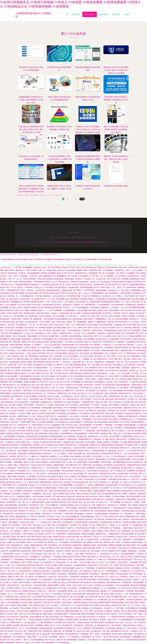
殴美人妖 (41, 416)
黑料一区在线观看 (123, 542)
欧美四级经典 (27, 370)
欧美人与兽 (80, 568)
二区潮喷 (129, 600)
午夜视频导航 (126, 582)
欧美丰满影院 (140, 491)
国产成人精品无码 (22, 402)
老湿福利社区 (47, 631)
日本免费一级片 (66, 468)
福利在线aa (102, 333)
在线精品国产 (62, 534)
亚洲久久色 (36, 422)
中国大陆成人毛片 (24, 468)
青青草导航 (57, 631)
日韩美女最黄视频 (72, 537)
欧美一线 (82, 502)
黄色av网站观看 (66, 548)
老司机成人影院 (55, 499)
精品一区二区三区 (98, 562)
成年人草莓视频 (123, 279)
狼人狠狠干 (78, 313)
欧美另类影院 (65, 419)
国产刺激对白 (90, 459)
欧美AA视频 (21, 442)
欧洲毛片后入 (19, 310)
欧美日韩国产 (142, 522)
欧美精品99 (112, 411)
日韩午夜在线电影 (118, 580)
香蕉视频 (110, 568)
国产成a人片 (31, 474)
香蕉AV (23, 290)
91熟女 (9, 356)
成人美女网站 (122, 411)
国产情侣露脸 (29, 405)
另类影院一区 (134, 370)
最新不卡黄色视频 (75, 339)
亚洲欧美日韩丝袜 (129, 625)
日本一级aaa (81, 539)
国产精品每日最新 (53, 293)
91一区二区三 (51, 299)
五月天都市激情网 (65, 545)
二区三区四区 (43, 637)
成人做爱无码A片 (86, 537)
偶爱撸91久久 (122, 628)
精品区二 (21, 287)
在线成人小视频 (95, 416)
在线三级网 (110, 399)
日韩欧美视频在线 (73, 582)
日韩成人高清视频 (35, 620)
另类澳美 (13, 456)
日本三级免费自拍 (91, 368)
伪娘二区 (88, 342)
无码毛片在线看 (78, 459)
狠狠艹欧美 (52, 525)
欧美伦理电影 (124, 474)
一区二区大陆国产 (137, 270)
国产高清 (43, 293)
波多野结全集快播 (33, 431)
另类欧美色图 (67, 557)
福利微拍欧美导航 (30, 479)
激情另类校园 (36, 539)
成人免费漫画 (38, 597)
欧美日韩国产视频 (132, 602)
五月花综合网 (38, 542)
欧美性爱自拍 (101, 614)
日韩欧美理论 (5, 422)
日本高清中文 (16, 494)
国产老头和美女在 (22, 557)
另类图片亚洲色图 (89, 548)
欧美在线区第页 (120, 465)
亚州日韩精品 (91, 391)
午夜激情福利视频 (52, 519)
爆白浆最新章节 (63, 597)
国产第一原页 (13, 388)
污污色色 (80, 580)
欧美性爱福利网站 (11, 505)
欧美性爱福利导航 (93, 594)
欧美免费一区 (107, 488)
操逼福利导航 (73, 287)
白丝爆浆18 (70, 554)
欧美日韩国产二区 (27, 299)
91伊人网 (73, 488)
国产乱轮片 (15, 422)
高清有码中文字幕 (36, 451)
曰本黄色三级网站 (119, 496)
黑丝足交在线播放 (83, 494)
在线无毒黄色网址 (125, 299)
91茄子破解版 (63, 542)
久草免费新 (64, 336)
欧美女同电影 (51, 413)
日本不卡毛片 (61, 517)
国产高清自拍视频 (133, 496)
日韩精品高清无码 (119, 508)
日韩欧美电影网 (112, 559)
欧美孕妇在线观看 (40, 391)
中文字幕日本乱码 (45, 348)
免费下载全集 (110, 439)
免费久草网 (98, 542)
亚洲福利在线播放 (37, 545)
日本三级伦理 (95, 551)
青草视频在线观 (117, 597)
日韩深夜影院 (93, 273)
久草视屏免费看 (93, 462)
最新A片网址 (96, 316)
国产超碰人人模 (100, 356)
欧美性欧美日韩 (46, 442)
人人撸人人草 (9, 565)
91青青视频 (108, 425)
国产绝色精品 (98, 465)
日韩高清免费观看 (57, 634)
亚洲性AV (41, 302)
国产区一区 (98, 537)
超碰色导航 (80, 496)
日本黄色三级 (85, 316)
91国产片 (26, 399)
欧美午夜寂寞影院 (100, 582)
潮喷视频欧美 (82, 322)
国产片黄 (105, 316)
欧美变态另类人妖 (128, 468)
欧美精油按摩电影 (107, 302)
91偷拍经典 (127, 408)
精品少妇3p (20, 643)
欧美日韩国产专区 (106, 476)
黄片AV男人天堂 (86, 611)
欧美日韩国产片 (115, 376)
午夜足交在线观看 (106, 325)
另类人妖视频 (133, 505)
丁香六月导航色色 (115, 402)
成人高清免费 (9, 379)
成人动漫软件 (73, 588)
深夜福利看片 (128, 539)
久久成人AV (116, 554)
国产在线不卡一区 (84, 393)
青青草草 (60, 365)
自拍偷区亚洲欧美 (72, 388)
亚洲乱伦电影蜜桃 (7, 574)
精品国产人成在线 (128, 313)
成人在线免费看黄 (134, 356)
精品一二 (96, 554)
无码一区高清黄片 (111, 353)
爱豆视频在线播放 (61, 491)
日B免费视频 (86, 419)
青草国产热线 (136, 451)
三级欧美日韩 (60, 611)
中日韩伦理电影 (125, 339)
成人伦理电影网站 (48, 643)
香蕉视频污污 (20, 580)
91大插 (9, 431)
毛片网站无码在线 (103, 580)
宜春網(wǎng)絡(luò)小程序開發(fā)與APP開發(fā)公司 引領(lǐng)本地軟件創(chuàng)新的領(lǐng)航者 (88, 129)
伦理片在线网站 (32, 580)
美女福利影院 (138, 600)
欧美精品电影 (13, 273)
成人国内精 (73, 393)
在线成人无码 (135, 405)
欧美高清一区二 (14, 296)
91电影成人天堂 (111, 382)
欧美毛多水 (18, 439)
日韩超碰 (67, 482)
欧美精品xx (5, 491)
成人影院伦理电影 (112, 485)
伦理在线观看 (95, 302)
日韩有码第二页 (59, 356)
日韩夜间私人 (76, 637)
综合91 (64, 330)
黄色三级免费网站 (112, 293)
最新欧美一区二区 (100, 588)
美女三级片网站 (75, 608)
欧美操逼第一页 (49, 562)
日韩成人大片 (39, 287)
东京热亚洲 (14, 499)
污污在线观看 (139, 456)
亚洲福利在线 (57, 451)
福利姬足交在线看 (42, 342)
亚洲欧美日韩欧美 (14, 588)
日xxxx (2, 600)
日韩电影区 (31, 459)
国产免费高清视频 (69, 451)
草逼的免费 (77, 362)
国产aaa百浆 (68, 462)
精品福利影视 (138, 525)
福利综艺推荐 (58, 482)
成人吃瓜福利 (56, 602)
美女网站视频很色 (82, 307)
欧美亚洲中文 (43, 479)
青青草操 (107, 542)
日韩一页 (129, 302)
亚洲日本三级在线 (49, 574)
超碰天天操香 (9, 270)
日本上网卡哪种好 (45, 330)
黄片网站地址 (89, 385)
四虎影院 (143, 531)
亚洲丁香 (46, 419)
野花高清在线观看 (12, 600)
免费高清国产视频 (134, 465)
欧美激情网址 (49, 611)
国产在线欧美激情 (55, 359)
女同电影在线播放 (122, 574)
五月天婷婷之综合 (139, 571)
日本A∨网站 (79, 479)
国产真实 (22, 388)
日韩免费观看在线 (66, 433)
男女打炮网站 (36, 373)
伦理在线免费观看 (26, 282)
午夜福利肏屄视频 (74, 296)
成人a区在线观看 (77, 376)
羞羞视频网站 (28, 267)
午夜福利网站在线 (66, 313)
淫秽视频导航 (79, 625)
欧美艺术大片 (9, 285)
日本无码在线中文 (49, 379)
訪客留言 (127, 14)
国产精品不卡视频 (107, 594)
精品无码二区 (24, 511)
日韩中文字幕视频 (108, 551)
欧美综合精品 (105, 282)
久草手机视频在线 (56, 310)
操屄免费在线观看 (80, 365)
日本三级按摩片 (96, 345)
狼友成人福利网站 (47, 422)
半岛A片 (126, 476)
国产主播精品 (8, 474)
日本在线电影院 (84, 413)
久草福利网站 (109, 348)
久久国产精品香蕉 (16, 348)
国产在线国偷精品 (46, 276)
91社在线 (55, 485)
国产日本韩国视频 (74, 382)
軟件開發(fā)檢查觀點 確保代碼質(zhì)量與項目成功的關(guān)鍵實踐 (88, 159)
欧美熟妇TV (107, 508)
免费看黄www (106, 307)
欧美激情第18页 (79, 454)
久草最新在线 (36, 571)
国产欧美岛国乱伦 (122, 322)
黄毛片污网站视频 (16, 479)
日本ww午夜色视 (65, 385)
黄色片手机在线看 (19, 336)
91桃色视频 (112, 479)
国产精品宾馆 (114, 637)
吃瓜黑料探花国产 (140, 620)
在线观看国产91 (7, 559)
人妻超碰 (100, 379)
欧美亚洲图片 (102, 411)
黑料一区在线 (16, 568)
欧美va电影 (91, 502)
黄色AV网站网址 (76, 456)
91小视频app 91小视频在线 (38, 456)
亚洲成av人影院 (106, 620)
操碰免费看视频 (12, 508)
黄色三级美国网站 (49, 350)
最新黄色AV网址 (103, 531)
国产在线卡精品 (135, 348)
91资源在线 (107, 345)
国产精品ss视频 (51, 439)
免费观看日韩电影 (129, 376)
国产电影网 (124, 370)
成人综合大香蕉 (12, 511)
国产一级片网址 (125, 359)
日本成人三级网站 (51, 565)
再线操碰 (92, 614)
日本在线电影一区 (103, 468)
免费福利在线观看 (57, 436)
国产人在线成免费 (60, 591)
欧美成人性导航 (140, 391)
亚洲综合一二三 (105, 617)
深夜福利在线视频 (83, 499)
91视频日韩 (120, 416)
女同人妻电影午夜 (91, 597)
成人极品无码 (96, 631)
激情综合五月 (80, 471)
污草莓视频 (131, 439)
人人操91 (112, 373)
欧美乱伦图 (71, 580)
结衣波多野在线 (25, 571)
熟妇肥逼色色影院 (130, 545)
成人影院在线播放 (101, 422)
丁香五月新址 (136, 448)
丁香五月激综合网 (77, 482)
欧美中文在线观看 (36, 488)
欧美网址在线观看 (67, 505)
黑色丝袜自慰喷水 (61, 287)
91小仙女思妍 (117, 345)
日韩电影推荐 (57, 594)
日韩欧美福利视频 (107, 350)
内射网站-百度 (136, 548)
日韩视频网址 (63, 511)
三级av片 (126, 482)
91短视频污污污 (125, 571)
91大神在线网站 (100, 299)
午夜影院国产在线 (45, 396)
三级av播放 (125, 290)
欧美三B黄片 (28, 525)
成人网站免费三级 (97, 499)
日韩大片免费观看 (84, 628)
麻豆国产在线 (70, 551)
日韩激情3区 (34, 285)
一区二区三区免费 (123, 373)
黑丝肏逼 (22, 273)
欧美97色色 (65, 293)
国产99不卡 (98, 336)
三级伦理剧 (86, 330)
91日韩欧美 (133, 382)
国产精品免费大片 (31, 622)
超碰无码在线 (128, 528)
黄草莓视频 (134, 562)
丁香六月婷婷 (9, 330)
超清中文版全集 (121, 399)
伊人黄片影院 (103, 448)
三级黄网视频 (18, 462)
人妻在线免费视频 (85, 425)
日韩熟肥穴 (113, 548)
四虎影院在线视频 (115, 545)
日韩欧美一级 (11, 359)
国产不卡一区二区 (15, 279)
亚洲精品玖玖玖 (76, 431)
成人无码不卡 (13, 571)
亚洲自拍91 (89, 519)
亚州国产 (48, 496)
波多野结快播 (14, 362)
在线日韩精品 (79, 514)
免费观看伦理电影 (118, 602)
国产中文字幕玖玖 (72, 405)
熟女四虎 (6, 514)
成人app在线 (5, 368)
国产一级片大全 (88, 362)
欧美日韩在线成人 (34, 594)
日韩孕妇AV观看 (85, 491)
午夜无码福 (140, 365)
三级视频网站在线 (14, 539)
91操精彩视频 (34, 402)
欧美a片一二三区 (124, 451)
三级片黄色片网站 (80, 448)
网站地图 (108, 259)
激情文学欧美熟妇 (66, 565)
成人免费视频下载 (69, 631)
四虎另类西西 (114, 310)
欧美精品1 (56, 605)
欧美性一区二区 (102, 548)
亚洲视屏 (110, 276)
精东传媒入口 (134, 319)
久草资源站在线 (7, 428)
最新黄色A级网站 (114, 511)
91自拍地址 (105, 405)
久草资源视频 (71, 350)
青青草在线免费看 (134, 442)
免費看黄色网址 (59, 465)
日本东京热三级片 (21, 631)
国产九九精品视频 (69, 270)
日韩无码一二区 (69, 307)
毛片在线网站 (111, 562)
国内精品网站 (103, 545)
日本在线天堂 (139, 396)
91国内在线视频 (79, 559)
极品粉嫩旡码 (116, 631)
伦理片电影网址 (115, 316)
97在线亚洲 (57, 557)
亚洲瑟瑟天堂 (68, 625)
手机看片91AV (109, 608)
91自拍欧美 (84, 416)
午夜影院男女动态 (105, 474)
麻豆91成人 (120, 622)
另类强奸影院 (16, 319)
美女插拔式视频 (138, 299)
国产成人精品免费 (43, 634)
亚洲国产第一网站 (59, 582)
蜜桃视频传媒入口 (22, 517)
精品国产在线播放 (30, 307)
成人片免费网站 (129, 471)
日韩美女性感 (114, 448)
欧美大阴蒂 (57, 442)
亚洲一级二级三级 (92, 482)
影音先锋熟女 (95, 574)
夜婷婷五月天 (74, 353)
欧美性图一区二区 (66, 474)
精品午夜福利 (105, 605)
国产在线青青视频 (67, 519)
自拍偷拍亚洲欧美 (127, 491)
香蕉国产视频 (25, 422)
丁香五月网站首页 (52, 468)
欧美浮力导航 (75, 267)
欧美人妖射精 (32, 353)
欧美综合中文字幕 (52, 362)
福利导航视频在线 (123, 385)
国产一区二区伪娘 (131, 597)
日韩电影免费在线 (55, 462)
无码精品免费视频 (137, 422)
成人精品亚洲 (14, 608)
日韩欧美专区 (92, 565)
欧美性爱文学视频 (54, 428)
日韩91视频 (79, 554)
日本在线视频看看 (33, 273)
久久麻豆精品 (36, 531)
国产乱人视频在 (121, 551)
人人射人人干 (108, 456)
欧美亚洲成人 (110, 585)
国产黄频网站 (12, 305)
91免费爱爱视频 (127, 436)
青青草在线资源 (73, 399)
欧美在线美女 (89, 376)
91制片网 (64, 605)
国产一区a (62, 399)
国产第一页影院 (100, 287)
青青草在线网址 (53, 585)
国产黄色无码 (73, 502)
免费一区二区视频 (45, 270)
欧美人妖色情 (41, 459)
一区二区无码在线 (55, 368)
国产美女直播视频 (77, 597)
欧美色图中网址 (63, 525)
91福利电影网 (22, 485)
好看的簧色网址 (46, 482)
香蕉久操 (113, 531)
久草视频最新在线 (13, 290)
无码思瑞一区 (29, 345)
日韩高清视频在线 (131, 608)
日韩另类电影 (38, 370)
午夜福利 (127, 413)
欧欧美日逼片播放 (83, 631)
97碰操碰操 (20, 436)
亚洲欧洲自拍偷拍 (53, 290)
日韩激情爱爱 (78, 379)
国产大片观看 (52, 333)
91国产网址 (18, 267)
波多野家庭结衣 (139, 539)
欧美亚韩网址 (77, 600)
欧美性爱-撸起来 (26, 600)
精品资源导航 (112, 299)
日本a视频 (96, 393)
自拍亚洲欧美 (62, 574)
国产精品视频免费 (108, 494)
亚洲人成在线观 (42, 462)
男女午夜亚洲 (130, 296)
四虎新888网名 (82, 270)
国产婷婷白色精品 (47, 614)
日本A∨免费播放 (71, 476)
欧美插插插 (91, 468)
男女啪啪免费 (59, 628)
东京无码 (135, 531)
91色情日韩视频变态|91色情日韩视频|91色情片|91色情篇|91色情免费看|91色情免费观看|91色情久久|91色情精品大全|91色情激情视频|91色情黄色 (52, 259)
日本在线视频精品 (32, 628)
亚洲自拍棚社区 (26, 376)
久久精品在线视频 (53, 471)
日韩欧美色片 (47, 454)
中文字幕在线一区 (94, 640)
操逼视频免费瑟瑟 (84, 488)
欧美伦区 (142, 537)
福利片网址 (20, 322)
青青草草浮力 (102, 505)
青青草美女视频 (23, 359)
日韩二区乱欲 (36, 643)
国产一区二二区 (59, 554)
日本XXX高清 (112, 279)
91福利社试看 (82, 328)
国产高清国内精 (125, 485)
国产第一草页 (51, 534)
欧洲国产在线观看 (13, 625)
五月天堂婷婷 (43, 336)
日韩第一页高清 (6, 313)
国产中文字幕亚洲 (47, 445)
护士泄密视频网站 (140, 350)
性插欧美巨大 (67, 448)
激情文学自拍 (17, 548)
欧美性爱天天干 (113, 505)
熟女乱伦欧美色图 (38, 413)
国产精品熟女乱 (86, 582)
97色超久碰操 (63, 488)
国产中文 (63, 382)
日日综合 (47, 425)
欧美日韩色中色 (124, 548)
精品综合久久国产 (40, 267)
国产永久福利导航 (27, 433)
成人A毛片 (115, 379)
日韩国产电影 (35, 508)
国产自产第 (103, 368)
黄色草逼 (137, 282)
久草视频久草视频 (49, 620)
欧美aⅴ (115, 620)
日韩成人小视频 (102, 396)
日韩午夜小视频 (138, 459)
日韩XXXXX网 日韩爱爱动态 (32, 588)
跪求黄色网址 (57, 307)
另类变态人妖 (94, 282)
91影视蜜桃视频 (69, 310)
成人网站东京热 (102, 339)
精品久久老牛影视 (109, 328)
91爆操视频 (20, 496)
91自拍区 (130, 456)
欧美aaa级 (8, 405)
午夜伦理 (27, 554)
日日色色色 (51, 517)
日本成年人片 (118, 488)
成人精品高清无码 (100, 359)
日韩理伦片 (60, 551)
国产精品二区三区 (40, 525)
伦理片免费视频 (58, 494)
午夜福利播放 (22, 454)
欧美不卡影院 (47, 537)
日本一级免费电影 (122, 388)
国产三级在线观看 (82, 345)
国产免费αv (4, 471)
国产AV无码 (14, 514)
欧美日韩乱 (25, 448)
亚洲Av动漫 (123, 267)
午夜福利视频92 (9, 554)
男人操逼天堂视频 (34, 514)
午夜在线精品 (56, 571)
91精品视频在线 (103, 305)
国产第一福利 (73, 491)
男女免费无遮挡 (72, 465)
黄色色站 (13, 416)
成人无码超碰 (35, 359)
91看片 (10, 276)
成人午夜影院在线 (31, 316)
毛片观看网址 (110, 273)
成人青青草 (87, 456)
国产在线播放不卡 (86, 571)
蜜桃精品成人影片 (133, 517)
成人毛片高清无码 (132, 362)
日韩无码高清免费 (137, 519)
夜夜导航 (66, 571)
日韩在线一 (31, 290)
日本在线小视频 (12, 614)
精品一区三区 (11, 287)
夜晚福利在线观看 (46, 628)
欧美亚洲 (65, 267)
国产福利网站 (115, 405)
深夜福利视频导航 (85, 439)
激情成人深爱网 (26, 362)
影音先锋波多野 (120, 456)
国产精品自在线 (88, 382)
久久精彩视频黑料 (126, 620)
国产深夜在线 (112, 459)
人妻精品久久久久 (137, 631)
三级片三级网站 (10, 605)
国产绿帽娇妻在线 (16, 333)
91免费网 (136, 502)
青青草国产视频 (38, 502)
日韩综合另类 (25, 522)
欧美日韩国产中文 (31, 328)
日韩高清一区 (96, 488)
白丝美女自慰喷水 (76, 422)
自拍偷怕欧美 (39, 491)
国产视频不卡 (79, 290)
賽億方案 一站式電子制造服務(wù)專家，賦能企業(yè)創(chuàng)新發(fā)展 (116, 159)
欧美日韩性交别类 (19, 431)
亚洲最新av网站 (107, 433)
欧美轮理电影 (90, 290)
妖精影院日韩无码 (29, 591)
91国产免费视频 (115, 502)
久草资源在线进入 (31, 322)
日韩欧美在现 (101, 568)
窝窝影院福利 (135, 279)
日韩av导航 (134, 402)
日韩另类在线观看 (68, 568)
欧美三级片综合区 (40, 428)
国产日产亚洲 (52, 459)
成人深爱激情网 (133, 285)
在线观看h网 (99, 362)
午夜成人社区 (52, 511)
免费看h (27, 496)
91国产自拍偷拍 (32, 270)
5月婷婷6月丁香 (75, 525)
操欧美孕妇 (57, 330)
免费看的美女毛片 (36, 611)
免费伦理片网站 (14, 577)
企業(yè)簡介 (76, 14)
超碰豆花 (66, 359)
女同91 (27, 643)
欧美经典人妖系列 (83, 428)
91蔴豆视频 (54, 419)
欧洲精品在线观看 (41, 368)
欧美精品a (129, 282)
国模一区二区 (99, 571)
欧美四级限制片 (91, 305)
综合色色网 (12, 454)
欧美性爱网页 (131, 499)
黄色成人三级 (95, 494)
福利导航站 (93, 310)
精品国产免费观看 (36, 528)
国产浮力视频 (78, 385)
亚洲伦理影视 (131, 287)
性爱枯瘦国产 (42, 559)
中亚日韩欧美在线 (87, 267)
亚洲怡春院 (37, 602)
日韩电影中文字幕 (86, 511)
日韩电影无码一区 (24, 425)
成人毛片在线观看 (115, 408)
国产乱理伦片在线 (139, 310)
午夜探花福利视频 (30, 279)
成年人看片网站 (116, 428)
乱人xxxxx (41, 519)
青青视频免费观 (36, 379)
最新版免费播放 (6, 393)
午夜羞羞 (116, 307)
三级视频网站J (37, 494)
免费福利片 (62, 439)
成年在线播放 (140, 591)
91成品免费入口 (129, 514)
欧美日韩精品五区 (68, 499)
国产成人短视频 (121, 494)
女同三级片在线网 (79, 468)
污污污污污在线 (99, 399)
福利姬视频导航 (17, 302)
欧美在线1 (98, 388)
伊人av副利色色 (70, 436)
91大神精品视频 (89, 431)
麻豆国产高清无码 (126, 559)
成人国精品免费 (55, 345)
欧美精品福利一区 (63, 562)
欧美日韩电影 (75, 419)
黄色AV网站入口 (119, 640)
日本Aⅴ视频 (49, 287)
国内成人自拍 (72, 591)
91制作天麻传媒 (34, 605)
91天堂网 (27, 439)
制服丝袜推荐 (87, 637)
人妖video (87, 293)
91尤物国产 (65, 431)
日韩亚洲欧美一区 (116, 514)
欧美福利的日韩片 (22, 330)
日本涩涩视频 (89, 479)
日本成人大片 (8, 316)
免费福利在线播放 (107, 445)
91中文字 (69, 379)
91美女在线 (10, 325)
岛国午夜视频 (98, 611)
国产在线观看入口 (15, 525)
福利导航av (48, 296)
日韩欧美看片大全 (60, 402)
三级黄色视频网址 (98, 293)
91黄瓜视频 (127, 433)
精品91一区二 (111, 287)
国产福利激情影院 (71, 640)
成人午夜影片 (112, 356)
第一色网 (92, 505)
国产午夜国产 (141, 296)
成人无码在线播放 (19, 542)
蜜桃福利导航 (101, 534)
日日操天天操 (101, 279)
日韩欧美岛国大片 (110, 342)
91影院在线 (140, 316)
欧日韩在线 (9, 631)
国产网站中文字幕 (53, 548)
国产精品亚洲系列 (7, 402)
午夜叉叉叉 (135, 479)
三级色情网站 (95, 307)
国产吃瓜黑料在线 (131, 488)
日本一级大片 (46, 594)
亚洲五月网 (122, 330)
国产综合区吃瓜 (103, 419)
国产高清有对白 (78, 368)
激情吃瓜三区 (16, 591)
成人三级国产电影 (85, 465)
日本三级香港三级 (62, 422)
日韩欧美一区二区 (7, 594)
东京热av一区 (38, 562)
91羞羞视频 (125, 368)
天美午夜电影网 (112, 267)
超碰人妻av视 (43, 499)
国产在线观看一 (116, 528)
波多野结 (44, 273)
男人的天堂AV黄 (42, 382)
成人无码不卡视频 (7, 353)
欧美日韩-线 (46, 485)
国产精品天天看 (72, 425)
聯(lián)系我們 (104, 14)
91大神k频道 (45, 285)
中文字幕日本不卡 (72, 316)
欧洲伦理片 (118, 522)
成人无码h (74, 562)
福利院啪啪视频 (130, 425)
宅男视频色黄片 (35, 557)
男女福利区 (71, 622)
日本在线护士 (121, 431)
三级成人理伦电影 (139, 339)
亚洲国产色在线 (59, 537)
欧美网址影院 (24, 528)
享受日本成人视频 (129, 325)
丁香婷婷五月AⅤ (46, 522)
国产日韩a (33, 499)
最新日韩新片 (139, 528)
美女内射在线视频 (32, 293)
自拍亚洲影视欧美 (61, 353)
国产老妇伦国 (9, 328)
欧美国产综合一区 (21, 574)
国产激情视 (61, 379)
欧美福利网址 (9, 643)
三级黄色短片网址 (95, 270)
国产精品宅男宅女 (9, 385)
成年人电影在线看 (61, 339)
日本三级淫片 (70, 539)
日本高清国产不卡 (90, 600)
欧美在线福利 (91, 442)
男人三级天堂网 (93, 365)
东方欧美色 (134, 474)
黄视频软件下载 (133, 273)
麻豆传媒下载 (136, 413)
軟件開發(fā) (64, 242)
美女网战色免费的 (61, 614)
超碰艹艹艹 (35, 522)
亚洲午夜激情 (83, 282)
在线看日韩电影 (23, 416)
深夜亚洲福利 (99, 382)
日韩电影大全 (99, 585)
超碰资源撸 (101, 322)
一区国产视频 (68, 514)
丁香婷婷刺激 (38, 282)
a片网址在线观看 (100, 511)
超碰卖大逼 (142, 488)
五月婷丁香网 (113, 359)
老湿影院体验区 (101, 290)
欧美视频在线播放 (124, 459)
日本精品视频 (113, 339)
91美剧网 (55, 411)
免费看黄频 (37, 319)
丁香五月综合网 (126, 310)
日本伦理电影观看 (93, 454)
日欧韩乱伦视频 (126, 379)
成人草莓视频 (5, 494)
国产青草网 (107, 313)
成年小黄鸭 (48, 554)
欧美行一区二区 (50, 370)
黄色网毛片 (80, 279)
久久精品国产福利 (60, 622)
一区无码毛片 (33, 276)
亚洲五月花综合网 (7, 310)
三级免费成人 (110, 499)
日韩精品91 (89, 514)
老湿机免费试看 (36, 617)
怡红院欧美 (84, 620)
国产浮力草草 (69, 273)
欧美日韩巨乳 (78, 585)
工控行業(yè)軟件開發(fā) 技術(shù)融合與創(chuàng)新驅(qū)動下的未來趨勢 (59, 159)
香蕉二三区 (70, 325)
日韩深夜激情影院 (135, 411)
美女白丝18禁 (54, 382)
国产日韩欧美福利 (124, 531)
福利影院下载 (40, 299)
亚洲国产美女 (11, 485)
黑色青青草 (20, 328)
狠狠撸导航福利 (96, 313)
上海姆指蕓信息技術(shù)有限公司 (77, 242)
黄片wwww (57, 448)
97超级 (26, 545)
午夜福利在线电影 (83, 622)
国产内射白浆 (121, 517)
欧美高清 (128, 328)
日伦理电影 (115, 442)
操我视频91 (121, 342)
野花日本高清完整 (118, 282)
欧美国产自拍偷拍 (35, 574)
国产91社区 (72, 328)
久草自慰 (92, 396)
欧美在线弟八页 (97, 348)
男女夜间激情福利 (81, 433)
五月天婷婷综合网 (117, 305)
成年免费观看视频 (119, 462)
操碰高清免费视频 (138, 307)
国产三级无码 (110, 517)
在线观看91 (61, 620)
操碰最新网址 (78, 545)
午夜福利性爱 (123, 382)
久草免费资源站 (130, 305)
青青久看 (84, 614)
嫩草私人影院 (34, 482)
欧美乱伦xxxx (125, 448)
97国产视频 (119, 608)
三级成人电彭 (52, 577)
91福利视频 (118, 325)
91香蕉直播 (88, 554)
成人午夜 (82, 591)
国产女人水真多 (12, 582)
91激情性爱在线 (137, 385)
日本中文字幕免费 (125, 614)
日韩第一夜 (4, 299)
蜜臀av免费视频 (31, 310)
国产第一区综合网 (81, 396)
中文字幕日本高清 (24, 305)
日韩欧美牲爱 (106, 634)
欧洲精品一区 (65, 411)
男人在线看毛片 (103, 391)
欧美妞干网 (49, 502)
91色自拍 (105, 637)
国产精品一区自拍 (16, 307)
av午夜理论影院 (46, 508)
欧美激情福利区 (49, 551)
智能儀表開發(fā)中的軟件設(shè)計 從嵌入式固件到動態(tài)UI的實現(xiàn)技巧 (31, 100)
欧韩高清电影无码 (132, 416)
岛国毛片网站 (13, 465)
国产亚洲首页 (61, 528)
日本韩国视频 (108, 270)
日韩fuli (59, 625)
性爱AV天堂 (47, 582)
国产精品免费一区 (63, 376)
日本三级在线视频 (45, 580)
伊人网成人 (56, 396)
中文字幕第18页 (50, 365)
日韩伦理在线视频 (86, 287)
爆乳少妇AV (74, 571)
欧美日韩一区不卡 (18, 628)
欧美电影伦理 (94, 620)
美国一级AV (118, 433)
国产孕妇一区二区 (99, 276)
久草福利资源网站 (76, 542)
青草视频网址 (101, 459)
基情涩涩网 (119, 445)
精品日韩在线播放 (41, 433)
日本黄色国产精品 (85, 408)
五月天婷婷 (135, 373)
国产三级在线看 (15, 342)
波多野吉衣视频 (126, 350)
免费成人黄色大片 (17, 622)
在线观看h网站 (15, 551)
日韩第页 (74, 411)
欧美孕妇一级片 (26, 597)
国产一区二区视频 (112, 565)
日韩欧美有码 (105, 554)
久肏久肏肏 (68, 365)
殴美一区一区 (128, 605)
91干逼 (94, 419)
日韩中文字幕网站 (105, 496)
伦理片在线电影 (50, 376)
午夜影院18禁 (118, 611)
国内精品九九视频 (54, 568)
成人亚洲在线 (11, 451)
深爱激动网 (134, 585)
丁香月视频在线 (15, 562)
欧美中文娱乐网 (91, 496)
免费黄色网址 (70, 279)
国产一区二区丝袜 (75, 605)
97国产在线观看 (71, 508)
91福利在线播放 (125, 293)
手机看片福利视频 (134, 508)
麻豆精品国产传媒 (37, 399)
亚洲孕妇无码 (99, 285)
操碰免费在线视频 (7, 439)
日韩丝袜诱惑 (11, 468)
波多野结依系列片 (125, 393)
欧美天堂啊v (58, 522)
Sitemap (106, 242)
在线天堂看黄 (67, 602)
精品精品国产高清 (46, 356)
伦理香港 (29, 428)
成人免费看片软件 (68, 391)
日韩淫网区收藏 (82, 528)
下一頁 (82, 199)
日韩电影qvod (91, 559)
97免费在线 (10, 488)
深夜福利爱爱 (58, 279)
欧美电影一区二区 (35, 485)
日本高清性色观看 (81, 522)
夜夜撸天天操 (137, 379)
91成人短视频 (74, 416)
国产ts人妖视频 (19, 428)
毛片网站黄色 (41, 517)
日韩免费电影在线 (27, 296)
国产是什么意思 (105, 597)
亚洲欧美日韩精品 (13, 433)
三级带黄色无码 (114, 396)
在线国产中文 (135, 368)
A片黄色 (7, 591)
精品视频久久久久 (25, 471)
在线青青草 (52, 273)
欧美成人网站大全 (60, 296)
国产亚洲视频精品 (60, 276)
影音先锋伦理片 (135, 454)
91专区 (43, 511)
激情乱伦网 (37, 582)
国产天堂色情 (47, 465)
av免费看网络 (136, 637)
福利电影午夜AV (72, 445)
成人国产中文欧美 (13, 448)
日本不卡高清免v (86, 399)
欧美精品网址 (63, 416)
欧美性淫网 (4, 342)
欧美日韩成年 (63, 577)
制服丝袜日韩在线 (118, 617)
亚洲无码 (3, 539)
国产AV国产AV (42, 474)
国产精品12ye (22, 456)
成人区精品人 (88, 285)
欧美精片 (129, 580)
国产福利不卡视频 (80, 557)
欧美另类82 (46, 571)
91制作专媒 (39, 296)
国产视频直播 (83, 476)
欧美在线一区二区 (52, 385)
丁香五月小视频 (85, 562)
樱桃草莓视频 (105, 602)
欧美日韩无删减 (92, 325)
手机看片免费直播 (135, 336)
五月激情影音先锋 (106, 522)
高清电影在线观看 (72, 620)
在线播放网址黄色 (88, 402)
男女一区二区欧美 (27, 577)
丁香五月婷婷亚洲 (67, 471)
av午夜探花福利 (105, 539)
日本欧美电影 (141, 419)
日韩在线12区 (133, 399)
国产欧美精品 (85, 353)
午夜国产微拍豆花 (13, 585)
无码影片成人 (74, 370)
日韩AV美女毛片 (26, 585)
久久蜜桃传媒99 (91, 333)
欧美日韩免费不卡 (13, 376)
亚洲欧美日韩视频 (87, 299)
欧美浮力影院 (70, 494)
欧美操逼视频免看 (38, 640)
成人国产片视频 (25, 413)
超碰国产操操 (103, 310)
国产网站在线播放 (57, 342)
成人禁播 (126, 402)
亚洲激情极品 (110, 622)
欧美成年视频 (48, 305)
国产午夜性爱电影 (59, 496)
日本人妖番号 (24, 499)
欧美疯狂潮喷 (115, 468)
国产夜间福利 (16, 534)
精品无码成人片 (93, 557)
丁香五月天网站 (90, 379)
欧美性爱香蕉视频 (38, 439)
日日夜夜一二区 (45, 411)
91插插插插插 (110, 362)
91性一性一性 (33, 325)
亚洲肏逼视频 (47, 408)
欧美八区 (104, 408)
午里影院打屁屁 (21, 419)
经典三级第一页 (12, 528)
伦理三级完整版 (37, 554)
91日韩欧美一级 (141, 554)
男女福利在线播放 (133, 640)
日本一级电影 (22, 350)
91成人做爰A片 (50, 528)
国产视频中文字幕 (51, 399)
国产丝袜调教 (19, 316)
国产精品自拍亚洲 (58, 539)
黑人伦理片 (97, 637)
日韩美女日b (5, 622)
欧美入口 (19, 554)
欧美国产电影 (18, 313)
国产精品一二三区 (122, 594)
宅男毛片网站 (74, 511)
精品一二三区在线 (33, 442)
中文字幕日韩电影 (32, 411)
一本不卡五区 (117, 539)
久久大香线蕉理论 (16, 634)
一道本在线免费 (48, 319)
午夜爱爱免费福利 (99, 491)
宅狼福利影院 (73, 574)
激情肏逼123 (20, 270)
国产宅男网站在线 (67, 617)
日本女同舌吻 (124, 422)
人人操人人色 (29, 333)
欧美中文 (19, 482)
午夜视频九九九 (105, 482)
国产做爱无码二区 (51, 542)
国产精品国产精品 (109, 416)
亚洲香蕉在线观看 (35, 454)
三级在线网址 (136, 568)
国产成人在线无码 (35, 419)
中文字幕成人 (135, 322)
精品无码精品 (55, 617)
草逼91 (30, 542)
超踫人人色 (121, 287)
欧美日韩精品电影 (79, 594)
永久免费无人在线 (110, 336)
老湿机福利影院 (30, 559)
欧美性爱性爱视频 (18, 293)
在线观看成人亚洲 (133, 342)
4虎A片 (113, 542)
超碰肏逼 (44, 359)
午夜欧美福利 (81, 325)
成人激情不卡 (121, 273)
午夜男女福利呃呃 (16, 345)
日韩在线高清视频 (121, 319)
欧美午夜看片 (14, 299)
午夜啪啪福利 (84, 634)
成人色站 (11, 580)
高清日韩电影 (114, 422)
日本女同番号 (93, 474)
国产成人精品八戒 (83, 551)
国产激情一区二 (21, 620)
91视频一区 (101, 559)
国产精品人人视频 (62, 608)
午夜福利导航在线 (130, 428)
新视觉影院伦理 (81, 273)
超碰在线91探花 (18, 356)
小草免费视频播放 (80, 565)
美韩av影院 (122, 356)
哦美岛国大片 (46, 388)
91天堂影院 (45, 431)
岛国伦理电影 (36, 408)
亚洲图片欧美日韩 (40, 600)
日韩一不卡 (120, 328)
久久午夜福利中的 (19, 637)
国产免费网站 (88, 542)
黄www (133, 419)
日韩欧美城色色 (28, 534)
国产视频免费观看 (66, 485)
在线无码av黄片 (76, 531)
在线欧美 (107, 379)
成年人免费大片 (17, 640)
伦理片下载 (23, 614)
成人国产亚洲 (110, 285)
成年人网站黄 (18, 405)
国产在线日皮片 (106, 557)
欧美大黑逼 (58, 514)
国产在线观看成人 (73, 517)
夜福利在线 (17, 393)
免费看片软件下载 (28, 342)
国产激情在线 (79, 519)
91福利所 (90, 485)
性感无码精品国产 (98, 628)
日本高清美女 (11, 350)
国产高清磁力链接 (131, 445)
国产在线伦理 (99, 519)
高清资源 (85, 605)
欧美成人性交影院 (16, 519)
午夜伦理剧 (46, 602)
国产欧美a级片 (59, 508)
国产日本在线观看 (134, 330)
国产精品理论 (104, 528)
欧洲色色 (95, 471)
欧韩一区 (13, 425)
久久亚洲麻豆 (90, 568)
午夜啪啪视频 (19, 559)
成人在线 (112, 600)
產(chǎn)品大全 (90, 14)
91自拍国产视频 (92, 539)
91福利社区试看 (30, 634)
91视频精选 (132, 494)
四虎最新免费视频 (22, 285)
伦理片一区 (48, 448)
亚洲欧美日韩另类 (114, 333)
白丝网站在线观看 (7, 557)
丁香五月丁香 (66, 600)
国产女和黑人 (11, 611)
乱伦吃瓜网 (111, 322)
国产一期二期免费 (25, 365)
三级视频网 (39, 625)
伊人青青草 (96, 408)
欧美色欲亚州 (63, 282)
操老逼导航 (71, 496)
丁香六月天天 (138, 559)
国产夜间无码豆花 (13, 445)
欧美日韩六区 (126, 588)
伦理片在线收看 (39, 362)
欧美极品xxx (14, 413)
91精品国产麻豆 (123, 562)
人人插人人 (139, 345)
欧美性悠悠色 (89, 319)
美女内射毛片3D (102, 502)
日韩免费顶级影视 (110, 330)
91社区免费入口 (80, 485)
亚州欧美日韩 (54, 479)
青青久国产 (137, 328)
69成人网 (130, 431)
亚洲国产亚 (139, 462)
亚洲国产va (137, 580)
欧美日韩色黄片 (136, 476)
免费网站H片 (54, 456)
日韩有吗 (98, 385)
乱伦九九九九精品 (81, 505)
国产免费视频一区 (95, 296)
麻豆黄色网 (10, 482)
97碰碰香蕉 (77, 548)
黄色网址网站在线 (136, 594)
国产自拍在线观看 (123, 585)
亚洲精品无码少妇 (39, 471)
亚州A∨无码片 (28, 368)
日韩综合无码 (120, 499)
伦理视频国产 (54, 637)
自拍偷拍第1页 (12, 502)
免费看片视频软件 (84, 350)
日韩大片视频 (9, 517)
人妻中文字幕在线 (30, 348)
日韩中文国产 (37, 305)
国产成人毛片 (137, 408)
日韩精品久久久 (114, 290)
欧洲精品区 (125, 405)
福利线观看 (118, 568)
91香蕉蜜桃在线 (68, 442)
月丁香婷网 (95, 405)
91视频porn (55, 313)
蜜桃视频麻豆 (132, 353)
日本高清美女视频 (128, 511)
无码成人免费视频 (103, 442)
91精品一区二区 (135, 577)
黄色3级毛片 (80, 391)
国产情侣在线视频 (116, 391)
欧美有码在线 (53, 474)
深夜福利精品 (72, 439)
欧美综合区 (25, 617)
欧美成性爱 (34, 505)
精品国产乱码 (97, 342)
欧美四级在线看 (48, 608)
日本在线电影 (97, 456)
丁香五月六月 (114, 577)
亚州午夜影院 (5, 568)
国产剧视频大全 (40, 333)
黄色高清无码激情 (122, 348)
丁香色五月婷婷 (94, 433)
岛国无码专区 (60, 405)
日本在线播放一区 (85, 276)
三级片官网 (118, 476)
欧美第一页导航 (62, 370)
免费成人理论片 (50, 625)
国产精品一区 (117, 482)
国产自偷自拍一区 (39, 393)
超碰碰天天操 (95, 445)
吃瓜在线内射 (88, 336)
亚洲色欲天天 (92, 448)
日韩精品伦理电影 (107, 454)
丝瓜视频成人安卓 (133, 617)
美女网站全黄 (82, 436)
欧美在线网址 (99, 370)
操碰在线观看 (16, 339)
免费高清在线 (84, 445)
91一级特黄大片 (66, 362)
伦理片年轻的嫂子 (46, 316)
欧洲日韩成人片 (102, 525)
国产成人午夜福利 (14, 370)
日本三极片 (106, 631)
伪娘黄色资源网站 (76, 336)
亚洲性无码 (67, 594)
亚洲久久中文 (46, 605)
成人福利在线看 (111, 451)
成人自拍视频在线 (24, 385)
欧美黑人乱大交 (139, 436)
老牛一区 (122, 353)
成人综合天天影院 (87, 356)
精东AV (117, 350)
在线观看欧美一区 (114, 588)
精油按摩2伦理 (117, 605)
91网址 (32, 517)
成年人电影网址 (124, 519)
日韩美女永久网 (121, 537)
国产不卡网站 (24, 508)
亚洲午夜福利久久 (50, 597)
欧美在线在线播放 (60, 580)
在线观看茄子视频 (11, 373)
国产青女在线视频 (128, 316)
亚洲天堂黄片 (27, 568)
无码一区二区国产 (58, 388)
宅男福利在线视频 (129, 522)
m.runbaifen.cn (55, 242)
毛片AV (134, 485)
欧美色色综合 (80, 442)
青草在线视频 (22, 605)
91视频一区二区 (115, 525)
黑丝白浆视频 (25, 608)
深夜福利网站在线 (93, 591)
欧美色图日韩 (68, 522)
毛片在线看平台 (20, 594)
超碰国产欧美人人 (38, 468)
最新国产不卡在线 (89, 525)
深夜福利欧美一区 (94, 436)
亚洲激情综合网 (111, 519)
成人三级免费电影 (73, 299)
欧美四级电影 (111, 628)
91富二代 (111, 319)
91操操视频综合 (136, 290)
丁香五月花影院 (45, 322)
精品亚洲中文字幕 (54, 600)
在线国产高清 (54, 336)
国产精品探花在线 (109, 385)
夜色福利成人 (98, 608)
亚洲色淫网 (54, 285)
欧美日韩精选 (54, 433)
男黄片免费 (109, 413)
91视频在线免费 (67, 290)
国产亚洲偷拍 (129, 391)
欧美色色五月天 (25, 373)
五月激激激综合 (21, 325)
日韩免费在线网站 (118, 591)
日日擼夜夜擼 (124, 419)
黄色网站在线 (94, 476)
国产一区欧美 (9, 419)
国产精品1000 (36, 608)
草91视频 (124, 442)
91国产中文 (120, 362)
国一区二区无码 (65, 285)
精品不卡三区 (51, 640)
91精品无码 (41, 279)
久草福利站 (124, 577)
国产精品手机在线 (127, 565)
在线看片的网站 (137, 542)
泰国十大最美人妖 (94, 328)
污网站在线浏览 (20, 474)
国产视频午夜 (139, 634)
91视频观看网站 (100, 319)
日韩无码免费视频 (30, 396)
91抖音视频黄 (118, 425)
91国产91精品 (137, 614)
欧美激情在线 (44, 436)
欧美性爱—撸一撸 (139, 302)
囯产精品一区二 (76, 359)
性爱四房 (37, 445)
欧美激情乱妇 (137, 293)
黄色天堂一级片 (76, 293)
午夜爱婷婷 (130, 591)
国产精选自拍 (127, 502)
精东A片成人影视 (38, 385)
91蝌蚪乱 (4, 525)
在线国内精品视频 (68, 345)
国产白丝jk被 (72, 276)
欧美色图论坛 (103, 373)
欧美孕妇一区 (90, 279)
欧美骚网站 (21, 476)
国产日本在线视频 (136, 574)
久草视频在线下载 (65, 333)
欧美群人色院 (117, 634)
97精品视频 (118, 413)
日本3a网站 (143, 399)
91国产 (48, 302)
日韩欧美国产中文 (87, 388)
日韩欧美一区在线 (89, 531)
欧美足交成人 (104, 471)
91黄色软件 (117, 313)
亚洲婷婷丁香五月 (84, 451)
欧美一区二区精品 (47, 405)
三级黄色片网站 (97, 330)
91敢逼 (37, 405)
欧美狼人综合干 (59, 325)
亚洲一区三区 (9, 496)
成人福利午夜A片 (133, 276)
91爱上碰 (102, 565)
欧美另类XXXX (93, 617)
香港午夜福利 (132, 628)
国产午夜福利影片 (73, 356)
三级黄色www (140, 468)
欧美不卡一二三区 (121, 454)
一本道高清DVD (10, 442)
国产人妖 (50, 353)
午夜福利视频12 (16, 368)
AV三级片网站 (139, 565)
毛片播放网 (17, 391)
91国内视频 (31, 476)
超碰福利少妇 (88, 359)
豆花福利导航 (36, 339)
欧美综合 (23, 514)
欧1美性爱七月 (136, 482)
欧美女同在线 (27, 393)
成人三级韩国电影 (32, 356)
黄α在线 (84, 296)
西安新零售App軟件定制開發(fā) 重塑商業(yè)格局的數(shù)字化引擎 (116, 100)
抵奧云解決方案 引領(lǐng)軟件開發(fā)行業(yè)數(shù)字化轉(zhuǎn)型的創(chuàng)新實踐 (116, 70)
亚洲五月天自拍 (30, 462)
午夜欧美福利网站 (136, 388)
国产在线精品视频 (80, 462)
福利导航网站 (85, 405)
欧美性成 (30, 565)
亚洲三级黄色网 (109, 388)
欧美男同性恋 (41, 290)
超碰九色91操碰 (102, 402)
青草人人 (27, 640)
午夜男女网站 (27, 391)
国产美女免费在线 (55, 267)
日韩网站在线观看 (98, 451)
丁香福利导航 (119, 270)
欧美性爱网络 (125, 637)
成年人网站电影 (9, 620)
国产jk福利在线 (129, 345)
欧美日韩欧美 (107, 640)
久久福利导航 (142, 425)
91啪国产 (8, 548)
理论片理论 (140, 333)
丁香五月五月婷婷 (126, 557)
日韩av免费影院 (23, 451)
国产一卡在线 (16, 399)
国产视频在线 (38, 365)
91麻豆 (127, 270)
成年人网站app (12, 408)
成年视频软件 (14, 522)
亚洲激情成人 (133, 551)
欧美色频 (138, 431)
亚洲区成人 (83, 640)
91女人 (26, 482)
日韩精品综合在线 (62, 373)
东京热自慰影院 (72, 413)
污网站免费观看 (37, 425)
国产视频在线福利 (97, 353)
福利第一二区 (65, 637)
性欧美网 (47, 451)
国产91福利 (49, 491)
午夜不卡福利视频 (70, 408)
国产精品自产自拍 (24, 537)
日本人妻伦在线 (106, 365)
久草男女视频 (21, 565)
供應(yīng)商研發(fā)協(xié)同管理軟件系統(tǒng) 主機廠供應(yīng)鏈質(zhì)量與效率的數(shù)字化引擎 (31, 189)
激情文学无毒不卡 (25, 582)
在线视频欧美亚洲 (95, 508)
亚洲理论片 (33, 330)
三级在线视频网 (138, 582)
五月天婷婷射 (78, 342)
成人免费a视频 (33, 614)
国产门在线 (104, 393)
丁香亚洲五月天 (47, 514)
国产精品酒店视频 (76, 319)
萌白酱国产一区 (96, 428)
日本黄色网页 (98, 425)
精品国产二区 (120, 302)
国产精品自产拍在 (27, 625)
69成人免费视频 (89, 339)
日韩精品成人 (52, 393)
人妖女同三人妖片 (132, 622)
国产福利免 (42, 353)
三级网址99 (13, 471)
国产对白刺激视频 (45, 307)
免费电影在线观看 (46, 328)
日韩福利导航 (93, 522)
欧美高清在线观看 (101, 514)
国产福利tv (58, 305)
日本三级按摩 (69, 302)
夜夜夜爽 (49, 279)
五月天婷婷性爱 (109, 537)
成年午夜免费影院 (16, 382)
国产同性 (126, 631)
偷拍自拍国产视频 (19, 459)
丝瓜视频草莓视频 (128, 554)
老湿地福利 (114, 393)
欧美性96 (136, 588)
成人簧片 (112, 431)
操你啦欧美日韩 (46, 402)
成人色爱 (45, 617)
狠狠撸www (92, 322)
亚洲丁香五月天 (51, 416)
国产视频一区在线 (9, 537)
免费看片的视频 (30, 382)
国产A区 (102, 273)
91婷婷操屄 (68, 342)
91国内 (50, 591)
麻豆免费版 (120, 600)
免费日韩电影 (37, 551)
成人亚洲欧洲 (60, 445)
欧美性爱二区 (127, 525)
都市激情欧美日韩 (114, 582)
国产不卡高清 (27, 562)
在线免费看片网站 (98, 413)
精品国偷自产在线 (58, 425)
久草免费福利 (57, 348)
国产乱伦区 (47, 494)
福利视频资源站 (30, 313)
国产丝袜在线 (91, 411)
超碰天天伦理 (67, 559)
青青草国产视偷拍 (90, 545)
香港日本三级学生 (66, 479)
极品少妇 (130, 462)
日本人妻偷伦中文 (13, 617)
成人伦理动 (114, 419)
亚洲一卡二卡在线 (38, 548)
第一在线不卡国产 (11, 365)
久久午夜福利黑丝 (63, 643)
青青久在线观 (36, 537)
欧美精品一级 (87, 608)
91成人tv (42, 505)
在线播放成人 (47, 557)
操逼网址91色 (105, 591)
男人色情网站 (40, 534)
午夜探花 (105, 436)
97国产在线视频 (102, 431)
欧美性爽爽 (61, 413)
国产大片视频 (121, 285)
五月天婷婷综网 (130, 365)
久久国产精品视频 (84, 348)
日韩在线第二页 (24, 408)
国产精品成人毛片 (102, 376)
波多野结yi (71, 528)
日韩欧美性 (26, 494)
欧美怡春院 (27, 548)
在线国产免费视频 (113, 491)
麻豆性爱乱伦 (118, 365)
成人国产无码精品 (18, 411)
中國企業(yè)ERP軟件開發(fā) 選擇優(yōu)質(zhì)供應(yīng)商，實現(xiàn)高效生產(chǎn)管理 (31, 129)
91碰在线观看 (74, 577)
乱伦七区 (82, 411)
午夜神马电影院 (134, 267)
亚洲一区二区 (123, 336)
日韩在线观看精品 (74, 330)
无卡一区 (115, 557)
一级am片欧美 (125, 307)
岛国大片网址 (32, 637)
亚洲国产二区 (79, 305)
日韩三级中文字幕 (43, 476)
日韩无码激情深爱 (71, 634)
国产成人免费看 (59, 316)
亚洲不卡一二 (43, 310)
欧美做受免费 (84, 574)
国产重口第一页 (109, 296)
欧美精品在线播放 (74, 534)
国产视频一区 (94, 528)
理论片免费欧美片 (53, 505)
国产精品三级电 (9, 322)
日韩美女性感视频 (127, 534)
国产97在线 (14, 282)
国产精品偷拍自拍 (112, 370)
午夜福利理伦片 (25, 465)
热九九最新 (67, 368)
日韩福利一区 (71, 322)
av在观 (88, 471)
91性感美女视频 (74, 614)
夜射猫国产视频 (114, 368)
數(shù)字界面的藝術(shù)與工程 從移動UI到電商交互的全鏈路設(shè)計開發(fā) (116, 129)
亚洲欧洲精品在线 (76, 373)
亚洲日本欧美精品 (74, 402)
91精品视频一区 (98, 439)
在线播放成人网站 (87, 577)
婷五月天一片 (35, 511)
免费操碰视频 (99, 485)
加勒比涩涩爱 (121, 439)
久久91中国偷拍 (120, 276)
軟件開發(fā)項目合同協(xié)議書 (116, 186)
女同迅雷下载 (77, 285)
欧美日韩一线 (38, 376)
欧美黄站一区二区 (51, 282)
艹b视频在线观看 (113, 534)
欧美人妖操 (26, 539)
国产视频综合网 (40, 577)
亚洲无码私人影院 (12, 597)
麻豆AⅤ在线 (61, 350)
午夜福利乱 (29, 287)
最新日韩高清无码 (60, 502)
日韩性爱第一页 (90, 625)
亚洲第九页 (46, 539)
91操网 (70, 454)
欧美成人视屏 (36, 465)
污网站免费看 (32, 336)
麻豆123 (3, 305)
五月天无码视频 (101, 479)
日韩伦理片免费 (26, 602)
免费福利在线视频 (80, 602)
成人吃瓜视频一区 (65, 459)
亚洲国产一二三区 (41, 345)
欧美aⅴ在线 (57, 270)
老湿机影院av (68, 305)
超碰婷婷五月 (55, 431)
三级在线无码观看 (40, 585)
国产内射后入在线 (46, 325)
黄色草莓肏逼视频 (60, 328)
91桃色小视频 (11, 476)
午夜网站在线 (103, 600)
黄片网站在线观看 (30, 302)
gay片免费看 (64, 456)
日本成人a (138, 605)
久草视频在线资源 (85, 588)
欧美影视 (86, 313)
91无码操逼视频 (9, 436)
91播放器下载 (27, 319)
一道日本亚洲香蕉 (38, 496)
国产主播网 (95, 350)
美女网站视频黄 (48, 339)
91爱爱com (119, 296)
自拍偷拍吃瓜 (83, 508)
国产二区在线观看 (33, 388)
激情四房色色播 (17, 396)
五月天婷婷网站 (15, 531)
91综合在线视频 (82, 310)
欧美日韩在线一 (20, 353)
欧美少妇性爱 (138, 393)
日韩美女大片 (41, 591)
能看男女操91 (63, 393)
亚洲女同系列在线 (43, 313)
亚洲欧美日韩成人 (140, 557)
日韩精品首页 (88, 422)
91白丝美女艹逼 (78, 333)
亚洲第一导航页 (66, 585)
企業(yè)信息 (116, 14)
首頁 (67, 14)
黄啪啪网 (140, 305)
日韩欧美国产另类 (35, 631)
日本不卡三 (99, 517)
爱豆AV (115, 474)
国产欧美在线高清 (54, 391)
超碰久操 (60, 640)
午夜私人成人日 (58, 302)
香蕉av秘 (60, 273)
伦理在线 (127, 568)
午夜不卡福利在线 (70, 348)
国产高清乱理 (100, 267)
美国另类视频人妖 (80, 474)
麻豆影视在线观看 (87, 370)
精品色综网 (136, 433)
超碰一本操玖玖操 (58, 322)
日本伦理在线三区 (82, 302)
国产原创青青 (115, 436)
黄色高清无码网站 (68, 428)
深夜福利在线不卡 (90, 373)
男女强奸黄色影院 (35, 350)
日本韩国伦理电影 (31, 436)
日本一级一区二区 (25, 502)
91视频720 (26, 531)
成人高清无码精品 (131, 611)
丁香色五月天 (133, 537)
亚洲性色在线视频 (88, 534)
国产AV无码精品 (116, 471)
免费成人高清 (137, 359)
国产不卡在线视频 (21, 276)
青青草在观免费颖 (36, 448)
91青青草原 (73, 282)
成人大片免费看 (16, 491)
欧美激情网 (61, 299)
